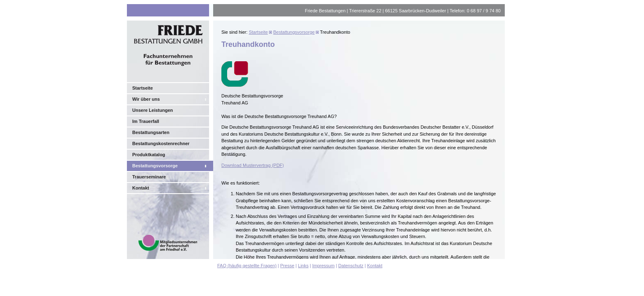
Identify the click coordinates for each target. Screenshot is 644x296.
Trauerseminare (149, 177)
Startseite (143, 88)
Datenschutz (351, 266)
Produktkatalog (149, 155)
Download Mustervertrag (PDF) (253, 165)
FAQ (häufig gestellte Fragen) (247, 266)
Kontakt (141, 188)
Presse (287, 266)
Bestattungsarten (151, 132)
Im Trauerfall (146, 121)
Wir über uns (146, 99)
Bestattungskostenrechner (161, 143)
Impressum (323, 266)
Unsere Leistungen (153, 110)
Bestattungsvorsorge (155, 166)
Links (304, 266)
